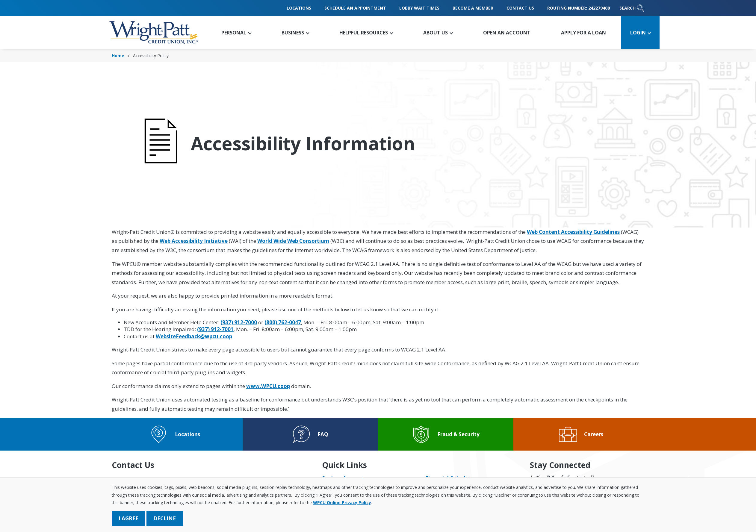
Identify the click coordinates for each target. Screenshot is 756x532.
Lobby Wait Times (419, 8)
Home (118, 56)
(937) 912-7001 (215, 329)
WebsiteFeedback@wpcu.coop (194, 336)
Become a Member (473, 8)
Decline (165, 518)
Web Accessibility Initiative (194, 241)
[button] (236, 33)
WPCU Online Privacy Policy (342, 503)
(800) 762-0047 (283, 322)
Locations (299, 8)
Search (632, 8)
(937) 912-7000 (239, 322)
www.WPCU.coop (268, 386)
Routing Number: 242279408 (579, 8)
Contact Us (520, 8)
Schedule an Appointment (355, 8)
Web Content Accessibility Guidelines (573, 232)
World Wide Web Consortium (293, 241)
